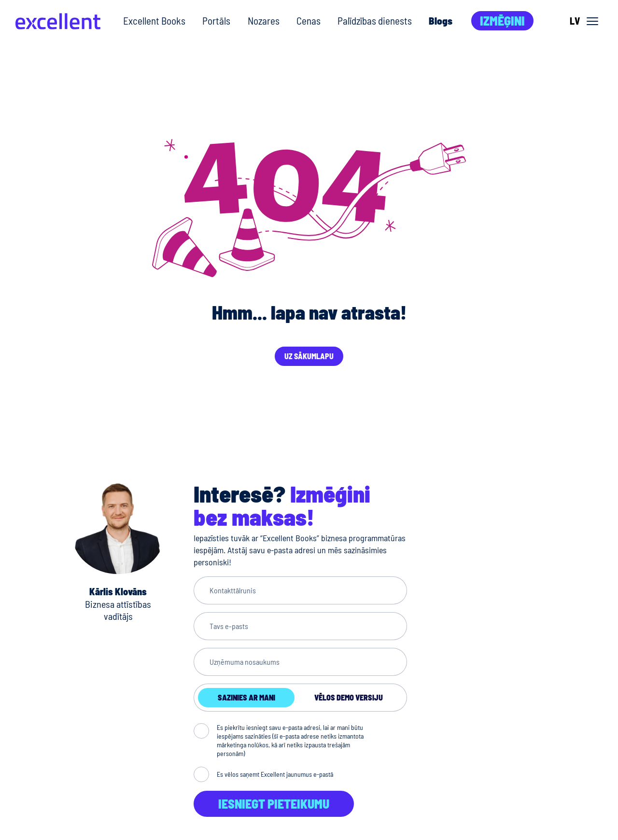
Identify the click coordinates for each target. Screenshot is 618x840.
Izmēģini (502, 21)
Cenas (309, 21)
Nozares (264, 21)
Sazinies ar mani (246, 697)
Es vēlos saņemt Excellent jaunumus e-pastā (275, 774)
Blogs (441, 21)
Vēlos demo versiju (349, 697)
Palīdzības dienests (375, 21)
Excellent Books (154, 21)
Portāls (216, 21)
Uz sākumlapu (309, 356)
